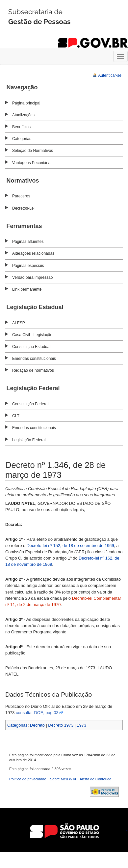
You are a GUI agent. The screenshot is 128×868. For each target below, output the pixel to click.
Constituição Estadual (31, 347)
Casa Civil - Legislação (32, 335)
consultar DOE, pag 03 (37, 713)
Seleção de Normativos (33, 151)
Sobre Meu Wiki (63, 779)
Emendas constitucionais (34, 359)
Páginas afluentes (28, 242)
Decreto (37, 725)
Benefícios (21, 127)
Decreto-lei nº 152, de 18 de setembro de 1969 (70, 546)
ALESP (19, 323)
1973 (82, 725)
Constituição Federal (30, 404)
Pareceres (21, 196)
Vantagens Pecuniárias (32, 163)
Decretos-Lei (23, 208)
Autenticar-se (110, 75)
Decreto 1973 (61, 725)
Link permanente (27, 289)
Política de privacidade (28, 779)
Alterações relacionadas (33, 253)
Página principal (26, 103)
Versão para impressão (32, 277)
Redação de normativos (33, 370)
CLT (16, 416)
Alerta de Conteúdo (95, 779)
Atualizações (23, 115)
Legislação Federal (29, 440)
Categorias (22, 139)
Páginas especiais (28, 266)
